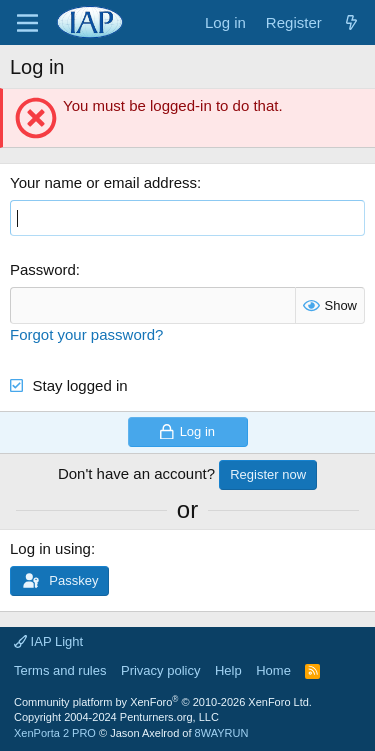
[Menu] (27, 23)
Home (273, 670)
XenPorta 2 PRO (55, 733)
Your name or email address (103, 182)
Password (43, 269)
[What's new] (351, 22)
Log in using (50, 548)
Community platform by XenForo (163, 702)
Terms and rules (60, 670)
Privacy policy (160, 670)
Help (228, 670)
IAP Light (48, 641)
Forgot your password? (86, 334)
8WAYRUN (222, 733)
